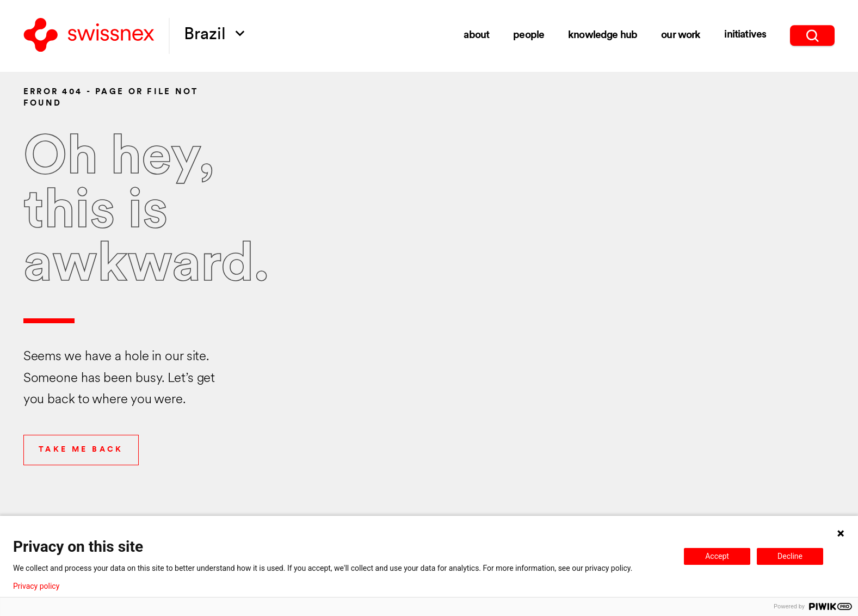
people (529, 35)
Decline (790, 556)
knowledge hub (603, 35)
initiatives (745, 35)
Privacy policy (36, 586)
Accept (717, 556)
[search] (812, 35)
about (476, 35)
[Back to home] (89, 36)
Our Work (681, 35)
